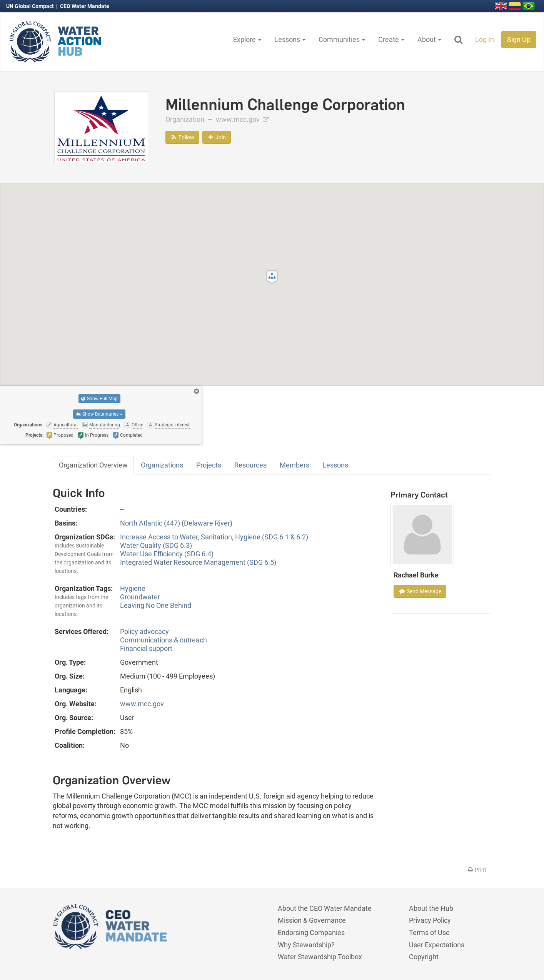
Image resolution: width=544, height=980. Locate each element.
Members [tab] (295, 465)
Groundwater (140, 597)
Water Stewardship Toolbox (320, 957)
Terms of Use (429, 933)
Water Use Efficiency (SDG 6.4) (167, 554)
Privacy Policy (430, 920)
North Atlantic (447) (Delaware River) (176, 523)
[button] (272, 277)
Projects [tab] (209, 465)
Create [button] (391, 39)
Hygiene (133, 588)
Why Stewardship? (306, 945)
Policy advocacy (144, 631)
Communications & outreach (164, 640)
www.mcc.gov (242, 119)
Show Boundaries (99, 414)
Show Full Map (99, 399)
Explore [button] (247, 39)
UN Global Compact (31, 6)
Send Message (420, 591)
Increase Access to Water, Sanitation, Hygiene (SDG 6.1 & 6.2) (214, 537)
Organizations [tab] (162, 465)
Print (476, 870)
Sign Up (519, 39)
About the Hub (431, 908)
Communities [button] (342, 39)
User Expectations (437, 945)
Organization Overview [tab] (93, 465)
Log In (485, 39)
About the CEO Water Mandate (325, 908)
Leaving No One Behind (156, 605)
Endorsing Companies (311, 933)
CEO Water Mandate (85, 6)
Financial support (146, 648)
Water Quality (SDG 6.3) (156, 545)
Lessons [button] (290, 39)
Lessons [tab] (335, 465)
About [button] (429, 39)
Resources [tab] (250, 465)
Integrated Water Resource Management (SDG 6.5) (198, 562)
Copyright (424, 957)
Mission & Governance (312, 920)
